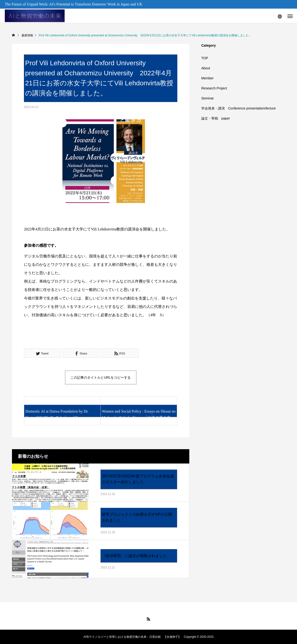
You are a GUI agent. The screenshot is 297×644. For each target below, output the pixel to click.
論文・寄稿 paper (216, 118)
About (206, 68)
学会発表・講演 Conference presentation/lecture (238, 108)
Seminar (207, 98)
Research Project (214, 88)
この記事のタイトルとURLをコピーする (101, 377)
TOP (205, 58)
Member (207, 78)
